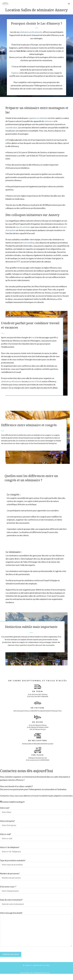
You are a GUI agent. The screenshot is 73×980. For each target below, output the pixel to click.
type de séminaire (23, 227)
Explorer (15, 73)
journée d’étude (35, 381)
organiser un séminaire (38, 118)
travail (34, 337)
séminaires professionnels (31, 32)
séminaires (49, 121)
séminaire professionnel (11, 381)
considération (11, 127)
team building (28, 243)
